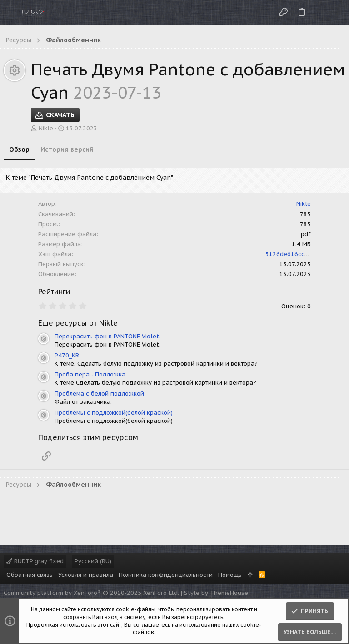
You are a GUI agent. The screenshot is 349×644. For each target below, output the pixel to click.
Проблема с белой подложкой (99, 394)
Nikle (46, 128)
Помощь (230, 575)
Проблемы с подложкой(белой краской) (114, 413)
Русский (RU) (93, 561)
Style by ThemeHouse (216, 593)
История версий (67, 149)
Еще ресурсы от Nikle (78, 323)
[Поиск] (335, 12)
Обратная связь (30, 575)
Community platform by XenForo (91, 593)
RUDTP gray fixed (35, 561)
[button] (9, 13)
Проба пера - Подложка (90, 374)
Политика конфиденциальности (166, 575)
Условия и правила (86, 575)
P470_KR (67, 355)
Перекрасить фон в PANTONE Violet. (107, 336)
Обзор (19, 149)
